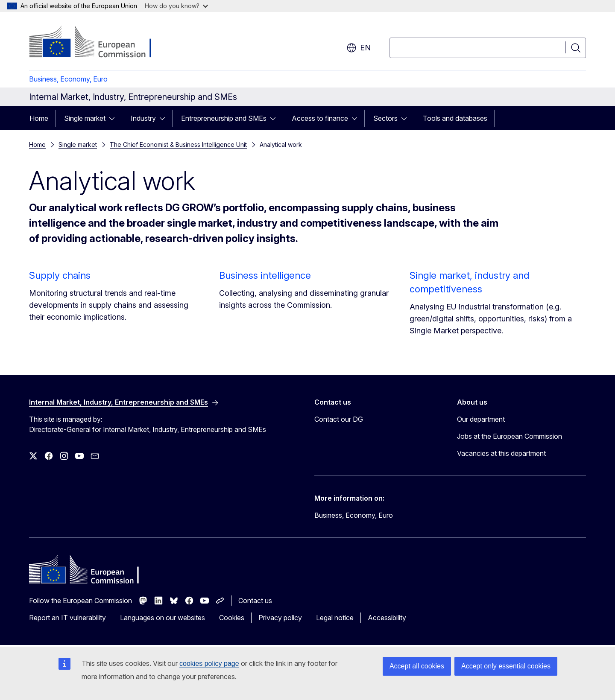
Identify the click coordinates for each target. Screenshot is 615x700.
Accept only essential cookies (506, 666)
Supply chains (60, 275)
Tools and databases (455, 118)
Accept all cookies (417, 666)
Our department (481, 419)
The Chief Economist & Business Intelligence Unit (178, 144)
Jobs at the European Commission (510, 436)
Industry (143, 118)
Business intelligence (265, 275)
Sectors (385, 118)
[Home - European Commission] (98, 43)
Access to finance (320, 118)
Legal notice (335, 618)
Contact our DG (339, 419)
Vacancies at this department (501, 453)
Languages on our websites (163, 618)
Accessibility (387, 618)
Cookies (232, 618)
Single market (85, 118)
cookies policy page (209, 664)
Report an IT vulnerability (67, 618)
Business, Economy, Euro (68, 79)
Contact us (255, 601)
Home (39, 118)
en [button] (359, 48)
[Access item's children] (114, 118)
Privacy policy (280, 618)
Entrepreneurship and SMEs (224, 118)
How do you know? (176, 6)
